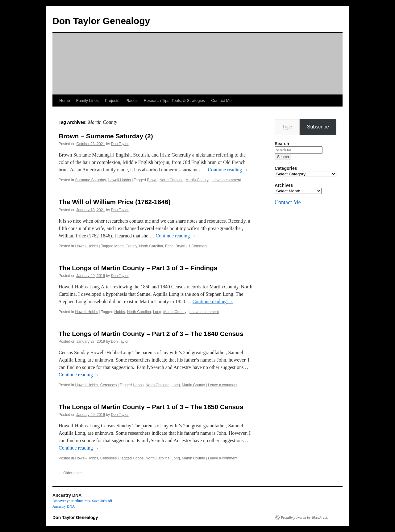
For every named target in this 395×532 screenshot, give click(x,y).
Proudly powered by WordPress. (305, 517)
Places (132, 101)
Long (157, 312)
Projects (112, 101)
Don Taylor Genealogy (101, 21)
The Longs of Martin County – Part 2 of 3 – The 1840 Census (151, 334)
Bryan (180, 246)
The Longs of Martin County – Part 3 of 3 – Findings (138, 268)
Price (169, 246)
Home (65, 101)
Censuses (108, 385)
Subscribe (318, 127)
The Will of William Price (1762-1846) (115, 202)
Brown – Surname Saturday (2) (106, 136)
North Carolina (171, 180)
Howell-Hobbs (119, 180)
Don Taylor (120, 144)
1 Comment (198, 246)
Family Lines (87, 101)
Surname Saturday (90, 180)
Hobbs (120, 312)
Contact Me (221, 101)
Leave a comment (226, 180)
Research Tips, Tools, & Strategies (174, 101)
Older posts (71, 473)
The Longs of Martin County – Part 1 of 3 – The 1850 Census (151, 407)
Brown (152, 180)
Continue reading (228, 170)
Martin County (197, 180)
